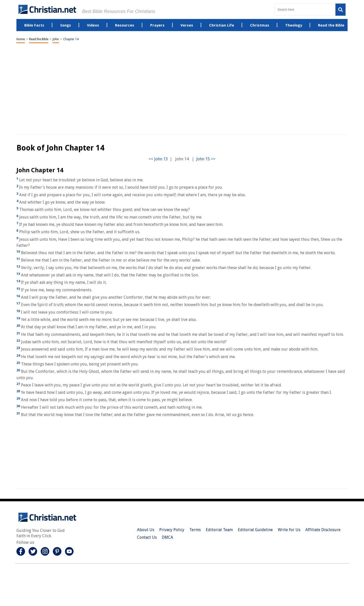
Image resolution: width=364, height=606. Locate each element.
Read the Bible (39, 39)
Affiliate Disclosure (323, 530)
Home (21, 39)
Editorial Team (219, 530)
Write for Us (289, 530)
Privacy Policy (172, 530)
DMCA (167, 537)
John (56, 39)
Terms (195, 530)
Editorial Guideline (255, 530)
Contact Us (147, 537)
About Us (146, 530)
